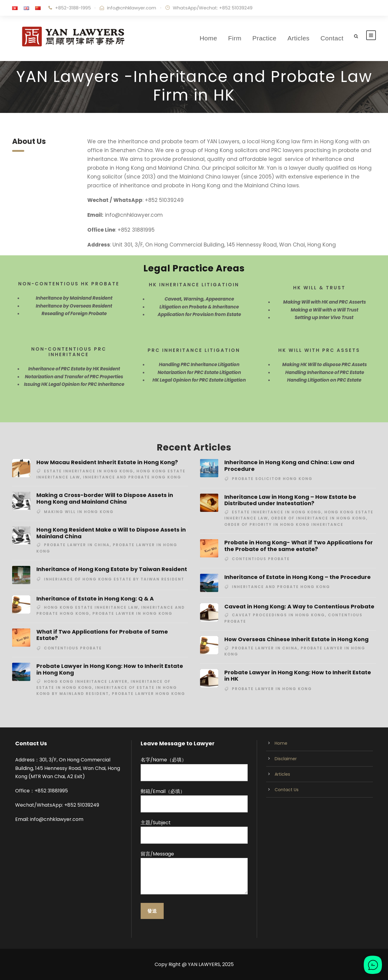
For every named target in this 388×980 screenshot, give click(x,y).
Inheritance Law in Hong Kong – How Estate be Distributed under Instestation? (290, 500)
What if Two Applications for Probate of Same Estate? (102, 635)
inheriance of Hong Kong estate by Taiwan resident (114, 579)
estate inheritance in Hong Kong (89, 471)
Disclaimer (286, 759)
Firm (235, 38)
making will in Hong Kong (79, 512)
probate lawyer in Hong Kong (132, 613)
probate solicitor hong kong (272, 479)
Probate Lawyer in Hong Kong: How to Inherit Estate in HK (298, 676)
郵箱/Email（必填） (194, 800)
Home (208, 38)
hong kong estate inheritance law (91, 607)
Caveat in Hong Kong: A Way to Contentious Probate (299, 606)
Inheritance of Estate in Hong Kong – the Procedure (298, 577)
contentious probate (73, 648)
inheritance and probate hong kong (132, 477)
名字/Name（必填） (194, 769)
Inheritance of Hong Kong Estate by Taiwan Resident (112, 569)
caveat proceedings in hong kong (278, 615)
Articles (298, 38)
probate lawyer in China (77, 545)
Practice (264, 38)
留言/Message (194, 874)
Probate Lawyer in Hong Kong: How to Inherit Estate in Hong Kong (110, 669)
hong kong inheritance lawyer (86, 681)
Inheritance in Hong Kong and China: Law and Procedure (289, 466)
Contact (332, 38)
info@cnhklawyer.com (132, 8)
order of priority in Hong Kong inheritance (284, 524)
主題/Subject (194, 831)
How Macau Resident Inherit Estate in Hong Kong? (107, 462)
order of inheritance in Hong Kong (319, 518)
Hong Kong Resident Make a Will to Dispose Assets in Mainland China (111, 533)
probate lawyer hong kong (149, 694)
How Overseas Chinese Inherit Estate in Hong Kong (296, 639)
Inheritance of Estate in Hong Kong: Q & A (95, 599)
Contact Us (287, 790)
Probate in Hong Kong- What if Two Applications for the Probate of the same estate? (299, 546)
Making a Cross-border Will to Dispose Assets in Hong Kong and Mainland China (105, 498)
